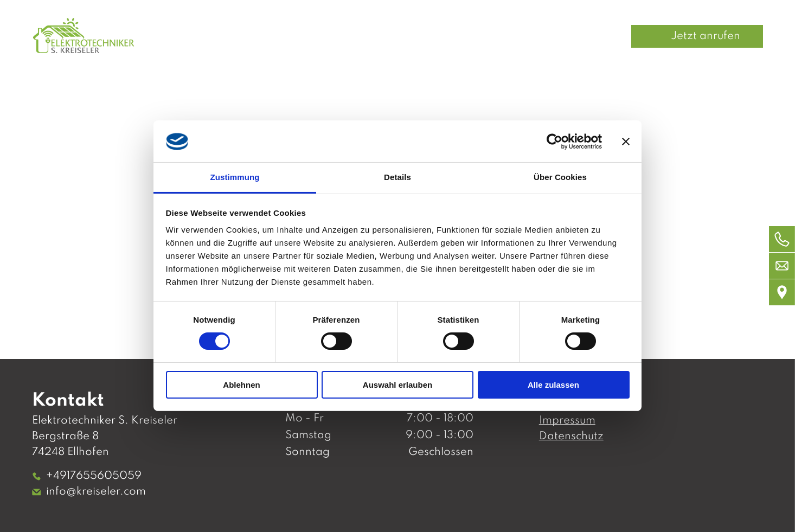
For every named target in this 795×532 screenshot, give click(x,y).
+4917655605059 (94, 476)
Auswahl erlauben (397, 385)
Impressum (567, 421)
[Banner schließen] (626, 142)
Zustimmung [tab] (235, 177)
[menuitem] (351, 36)
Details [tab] (397, 177)
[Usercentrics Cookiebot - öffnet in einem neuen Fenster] (554, 142)
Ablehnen (241, 385)
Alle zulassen (553, 385)
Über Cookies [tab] (560, 177)
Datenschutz (571, 437)
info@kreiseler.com (96, 492)
